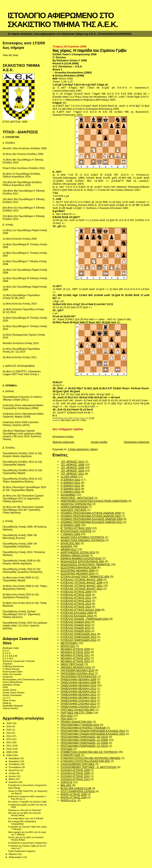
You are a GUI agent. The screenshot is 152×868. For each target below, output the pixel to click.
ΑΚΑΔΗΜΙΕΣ (68, 495)
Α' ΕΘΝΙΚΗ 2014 (70, 492)
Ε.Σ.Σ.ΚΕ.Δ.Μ (10, 656)
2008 (9, 755)
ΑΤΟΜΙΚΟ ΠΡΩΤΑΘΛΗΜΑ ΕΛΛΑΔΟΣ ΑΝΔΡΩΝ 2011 (92, 522)
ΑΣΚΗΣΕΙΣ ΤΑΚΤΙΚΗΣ (73, 510)
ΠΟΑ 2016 (67, 719)
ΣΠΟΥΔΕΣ (67, 749)
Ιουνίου (13, 776)
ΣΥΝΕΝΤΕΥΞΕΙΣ (70, 755)
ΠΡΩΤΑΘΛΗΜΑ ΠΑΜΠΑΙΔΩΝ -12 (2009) (84, 743)
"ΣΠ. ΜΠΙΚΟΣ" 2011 (72, 474)
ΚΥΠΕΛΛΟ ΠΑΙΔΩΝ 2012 (75, 625)
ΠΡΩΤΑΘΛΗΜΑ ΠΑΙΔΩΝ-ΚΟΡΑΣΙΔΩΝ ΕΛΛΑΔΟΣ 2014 (93, 731)
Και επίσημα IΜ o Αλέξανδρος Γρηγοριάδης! (22, 823)
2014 (9, 736)
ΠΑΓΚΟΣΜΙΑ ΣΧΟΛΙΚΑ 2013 (77, 673)
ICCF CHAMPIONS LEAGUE (78, 791)
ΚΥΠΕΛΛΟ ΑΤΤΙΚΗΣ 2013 (76, 604)
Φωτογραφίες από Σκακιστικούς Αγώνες (23, 679)
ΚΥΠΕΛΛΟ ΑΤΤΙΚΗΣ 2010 (76, 595)
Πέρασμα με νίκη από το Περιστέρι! (25, 810)
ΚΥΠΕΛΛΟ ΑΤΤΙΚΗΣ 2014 (76, 607)
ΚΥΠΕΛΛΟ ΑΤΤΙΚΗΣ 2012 (76, 601)
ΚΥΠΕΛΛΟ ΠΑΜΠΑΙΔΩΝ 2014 (78, 640)
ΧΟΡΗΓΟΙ (66, 782)
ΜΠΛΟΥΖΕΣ (68, 646)
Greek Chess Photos (14, 692)
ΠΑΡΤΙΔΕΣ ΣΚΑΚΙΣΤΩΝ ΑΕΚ (78, 710)
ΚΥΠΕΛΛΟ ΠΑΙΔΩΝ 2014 (75, 631)
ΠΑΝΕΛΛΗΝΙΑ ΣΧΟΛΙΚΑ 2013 (78, 707)
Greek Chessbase (12, 695)
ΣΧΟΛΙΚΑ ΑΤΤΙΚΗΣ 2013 (75, 779)
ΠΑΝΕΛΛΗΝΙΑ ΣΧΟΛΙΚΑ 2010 (78, 701)
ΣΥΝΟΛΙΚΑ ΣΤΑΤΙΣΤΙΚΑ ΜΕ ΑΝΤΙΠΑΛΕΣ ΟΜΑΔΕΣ (91, 758)
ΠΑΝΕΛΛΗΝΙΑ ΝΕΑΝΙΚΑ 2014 (78, 697)
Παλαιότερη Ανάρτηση (137, 442)
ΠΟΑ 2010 (67, 716)
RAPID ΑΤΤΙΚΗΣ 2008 (74, 794)
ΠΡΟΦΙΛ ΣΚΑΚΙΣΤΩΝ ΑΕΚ (76, 722)
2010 (9, 749)
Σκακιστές (8, 677)
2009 (9, 752)
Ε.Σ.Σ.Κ (7, 653)
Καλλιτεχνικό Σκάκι (12, 671)
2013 (9, 739)
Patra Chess (9, 700)
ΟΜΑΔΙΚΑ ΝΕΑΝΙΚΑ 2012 (76, 667)
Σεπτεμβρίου (16, 767)
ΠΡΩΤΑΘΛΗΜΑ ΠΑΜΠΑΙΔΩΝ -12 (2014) (84, 746)
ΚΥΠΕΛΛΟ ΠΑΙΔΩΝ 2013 (75, 628)
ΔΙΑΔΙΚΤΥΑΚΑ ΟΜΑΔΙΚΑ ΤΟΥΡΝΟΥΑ (83, 540)
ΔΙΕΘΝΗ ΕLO (69, 549)
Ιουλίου (13, 773)
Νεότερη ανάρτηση (63, 442)
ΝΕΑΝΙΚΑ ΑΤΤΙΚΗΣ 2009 (75, 649)
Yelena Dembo (10, 708)
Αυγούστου (15, 770)
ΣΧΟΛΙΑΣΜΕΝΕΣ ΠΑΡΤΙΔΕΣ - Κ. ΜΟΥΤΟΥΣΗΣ (89, 767)
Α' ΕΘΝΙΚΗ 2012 (70, 486)
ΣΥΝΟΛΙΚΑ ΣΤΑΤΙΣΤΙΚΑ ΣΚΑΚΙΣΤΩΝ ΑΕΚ (85, 761)
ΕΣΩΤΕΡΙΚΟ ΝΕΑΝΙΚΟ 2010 (78, 573)
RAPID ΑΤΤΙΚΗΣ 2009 (74, 797)
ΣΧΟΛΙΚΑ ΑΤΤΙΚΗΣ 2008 (75, 770)
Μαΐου (12, 779)
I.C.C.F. (7, 698)
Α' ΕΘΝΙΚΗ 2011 (70, 483)
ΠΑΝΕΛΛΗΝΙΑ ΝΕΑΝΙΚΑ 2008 (78, 679)
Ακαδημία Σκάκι (11, 648)
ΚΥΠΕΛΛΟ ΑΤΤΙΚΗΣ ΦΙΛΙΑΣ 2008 (81, 610)
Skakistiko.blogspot (13, 706)
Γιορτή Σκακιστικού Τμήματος (22, 851)
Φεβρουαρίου (16, 857)
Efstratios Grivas (11, 685)
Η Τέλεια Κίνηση (11, 669)
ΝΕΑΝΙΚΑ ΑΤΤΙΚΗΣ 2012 (75, 658)
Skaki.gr (7, 703)
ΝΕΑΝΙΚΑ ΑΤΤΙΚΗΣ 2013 (75, 661)
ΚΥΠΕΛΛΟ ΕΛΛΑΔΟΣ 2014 (77, 616)
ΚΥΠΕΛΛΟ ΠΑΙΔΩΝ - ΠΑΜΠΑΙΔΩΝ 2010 (85, 619)
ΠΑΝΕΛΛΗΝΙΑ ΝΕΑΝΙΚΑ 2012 (78, 691)
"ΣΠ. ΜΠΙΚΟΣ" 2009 (72, 468)
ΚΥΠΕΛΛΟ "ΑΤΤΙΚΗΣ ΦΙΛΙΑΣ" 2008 (82, 580)
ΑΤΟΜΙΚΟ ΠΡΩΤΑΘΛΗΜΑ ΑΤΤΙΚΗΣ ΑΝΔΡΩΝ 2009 (91, 513)
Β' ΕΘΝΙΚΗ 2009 (70, 525)
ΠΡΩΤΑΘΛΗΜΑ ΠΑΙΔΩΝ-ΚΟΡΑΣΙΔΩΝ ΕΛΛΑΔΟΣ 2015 (93, 734)
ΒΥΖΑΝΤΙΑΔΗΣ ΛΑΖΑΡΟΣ (76, 531)
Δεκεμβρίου (15, 758)
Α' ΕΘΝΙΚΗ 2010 (70, 480)
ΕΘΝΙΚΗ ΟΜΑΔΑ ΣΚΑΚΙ (75, 555)
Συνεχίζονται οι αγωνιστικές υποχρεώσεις (27, 785)
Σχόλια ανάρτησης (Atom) (83, 449)
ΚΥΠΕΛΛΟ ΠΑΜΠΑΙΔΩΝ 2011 (78, 634)
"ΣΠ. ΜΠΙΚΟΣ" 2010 (72, 471)
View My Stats (10, 55)
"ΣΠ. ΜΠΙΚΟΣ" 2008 (72, 465)
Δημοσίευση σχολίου (63, 436)
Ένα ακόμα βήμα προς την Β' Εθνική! (26, 818)
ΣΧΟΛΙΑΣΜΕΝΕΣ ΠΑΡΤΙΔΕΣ (78, 764)
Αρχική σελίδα (99, 442)
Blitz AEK (66, 785)
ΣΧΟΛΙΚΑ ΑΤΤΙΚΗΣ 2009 (75, 773)
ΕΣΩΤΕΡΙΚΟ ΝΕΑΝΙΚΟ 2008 (78, 570)
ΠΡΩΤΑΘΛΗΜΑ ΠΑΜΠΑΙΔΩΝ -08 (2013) (84, 737)
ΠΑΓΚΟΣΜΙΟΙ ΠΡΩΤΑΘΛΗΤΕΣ (79, 676)
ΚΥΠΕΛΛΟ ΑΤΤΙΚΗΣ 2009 (76, 592)
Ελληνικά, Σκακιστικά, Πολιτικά (19, 661)
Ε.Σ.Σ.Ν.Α (8, 658)
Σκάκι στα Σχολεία (12, 674)
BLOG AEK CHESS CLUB (76, 788)
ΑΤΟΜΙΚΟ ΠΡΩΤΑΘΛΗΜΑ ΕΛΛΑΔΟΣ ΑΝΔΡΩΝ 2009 (92, 519)
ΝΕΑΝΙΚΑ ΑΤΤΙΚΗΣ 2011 (75, 655)
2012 (9, 742)
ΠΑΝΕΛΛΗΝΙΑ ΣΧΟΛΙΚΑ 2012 (78, 704)
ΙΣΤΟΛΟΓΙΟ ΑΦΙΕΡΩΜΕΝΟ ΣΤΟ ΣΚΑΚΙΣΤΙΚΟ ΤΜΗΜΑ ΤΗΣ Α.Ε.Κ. (63, 20)
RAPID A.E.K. (69, 800)
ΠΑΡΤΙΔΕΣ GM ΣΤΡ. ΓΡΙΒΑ (73, 420)
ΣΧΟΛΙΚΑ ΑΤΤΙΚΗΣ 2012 (75, 776)
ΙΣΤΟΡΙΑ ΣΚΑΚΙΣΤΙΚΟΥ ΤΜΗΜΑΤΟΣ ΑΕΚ (85, 576)
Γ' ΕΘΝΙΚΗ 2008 (70, 534)
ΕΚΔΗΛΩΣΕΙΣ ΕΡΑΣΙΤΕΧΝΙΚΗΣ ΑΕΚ (82, 561)
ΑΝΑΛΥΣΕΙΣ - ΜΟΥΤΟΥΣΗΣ (77, 498)
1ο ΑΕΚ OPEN (69, 477)
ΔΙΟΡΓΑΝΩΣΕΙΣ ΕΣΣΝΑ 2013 (78, 552)
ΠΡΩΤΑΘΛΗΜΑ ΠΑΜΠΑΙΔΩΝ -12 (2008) (84, 740)
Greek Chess (9, 690)
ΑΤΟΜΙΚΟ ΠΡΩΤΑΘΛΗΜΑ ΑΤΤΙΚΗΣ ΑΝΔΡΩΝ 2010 (91, 516)
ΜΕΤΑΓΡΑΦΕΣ (69, 643)
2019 (9, 726)
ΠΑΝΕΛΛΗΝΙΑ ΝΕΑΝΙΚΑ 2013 (78, 694)
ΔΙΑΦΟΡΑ (66, 546)
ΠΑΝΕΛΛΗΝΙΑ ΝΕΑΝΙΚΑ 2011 (78, 688)
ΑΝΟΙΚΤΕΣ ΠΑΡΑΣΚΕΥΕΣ (76, 504)
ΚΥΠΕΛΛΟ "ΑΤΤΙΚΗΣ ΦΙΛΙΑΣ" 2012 (82, 589)
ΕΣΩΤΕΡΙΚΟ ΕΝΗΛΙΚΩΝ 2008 (78, 567)
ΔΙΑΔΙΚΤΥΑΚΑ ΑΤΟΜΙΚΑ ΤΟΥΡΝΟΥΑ (82, 537)
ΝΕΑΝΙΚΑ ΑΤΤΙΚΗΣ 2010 (75, 652)
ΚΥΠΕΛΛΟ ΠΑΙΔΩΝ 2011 (75, 622)
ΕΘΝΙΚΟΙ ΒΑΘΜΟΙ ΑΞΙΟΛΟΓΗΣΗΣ (81, 558)
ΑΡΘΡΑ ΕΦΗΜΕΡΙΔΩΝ (74, 507)
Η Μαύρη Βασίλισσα (13, 666)
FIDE (5, 687)
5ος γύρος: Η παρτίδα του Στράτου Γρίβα (27, 802)
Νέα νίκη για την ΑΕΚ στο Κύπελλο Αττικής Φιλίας (24, 814)
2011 (9, 745)
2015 (9, 733)
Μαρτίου (13, 854)
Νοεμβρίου (15, 761)
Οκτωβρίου (15, 764)
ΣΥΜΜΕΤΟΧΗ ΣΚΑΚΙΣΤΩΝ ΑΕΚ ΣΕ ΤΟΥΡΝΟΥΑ (89, 752)
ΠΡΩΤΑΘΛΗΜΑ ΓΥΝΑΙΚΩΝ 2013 (80, 725)
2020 (9, 723)
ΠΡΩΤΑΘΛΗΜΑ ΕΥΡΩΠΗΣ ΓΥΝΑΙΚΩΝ (83, 728)
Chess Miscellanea (13, 682)
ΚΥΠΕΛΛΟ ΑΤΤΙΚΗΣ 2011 (76, 598)
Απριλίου (13, 782)
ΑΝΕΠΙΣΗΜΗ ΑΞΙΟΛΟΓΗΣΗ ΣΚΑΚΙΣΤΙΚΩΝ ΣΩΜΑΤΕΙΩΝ (94, 501)
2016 (9, 730)
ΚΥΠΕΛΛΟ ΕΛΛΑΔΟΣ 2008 (77, 613)
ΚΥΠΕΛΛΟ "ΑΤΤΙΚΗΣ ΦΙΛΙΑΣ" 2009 (82, 583)
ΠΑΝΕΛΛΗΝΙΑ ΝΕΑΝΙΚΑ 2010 (78, 685)
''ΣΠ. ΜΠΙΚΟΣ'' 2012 (72, 462)
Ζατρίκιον (8, 664)
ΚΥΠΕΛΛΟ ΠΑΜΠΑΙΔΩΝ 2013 (78, 637)
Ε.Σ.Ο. (6, 650)
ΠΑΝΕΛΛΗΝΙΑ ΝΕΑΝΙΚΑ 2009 (78, 682)
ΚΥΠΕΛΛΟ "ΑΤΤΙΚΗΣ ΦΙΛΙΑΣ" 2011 (82, 586)
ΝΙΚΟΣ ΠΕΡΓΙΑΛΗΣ (72, 664)
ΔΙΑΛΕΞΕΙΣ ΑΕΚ (70, 543)
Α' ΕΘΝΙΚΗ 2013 (70, 489)
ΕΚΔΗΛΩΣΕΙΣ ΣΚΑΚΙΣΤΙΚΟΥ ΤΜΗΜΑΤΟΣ (85, 564)
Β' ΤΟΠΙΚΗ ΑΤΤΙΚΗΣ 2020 (76, 528)
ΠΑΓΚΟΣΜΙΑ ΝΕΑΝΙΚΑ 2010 (77, 670)
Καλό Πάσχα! (14, 788)
